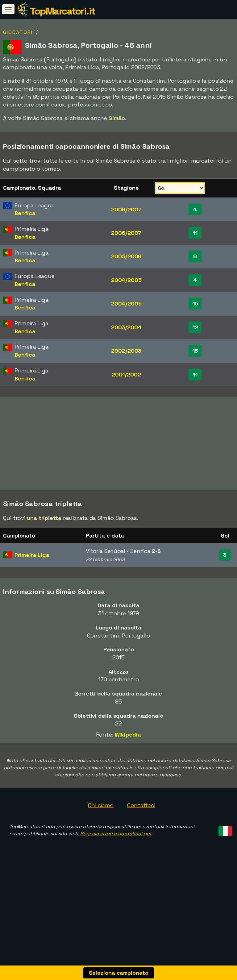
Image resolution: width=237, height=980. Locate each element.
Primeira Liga (32, 578)
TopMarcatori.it (62, 11)
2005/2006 (126, 256)
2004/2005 (126, 280)
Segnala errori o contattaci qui (116, 857)
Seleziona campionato (119, 973)
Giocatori (18, 32)
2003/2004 (126, 327)
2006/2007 (126, 209)
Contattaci (141, 828)
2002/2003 (126, 351)
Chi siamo (101, 828)
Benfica (25, 213)
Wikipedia (128, 758)
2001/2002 (126, 374)
